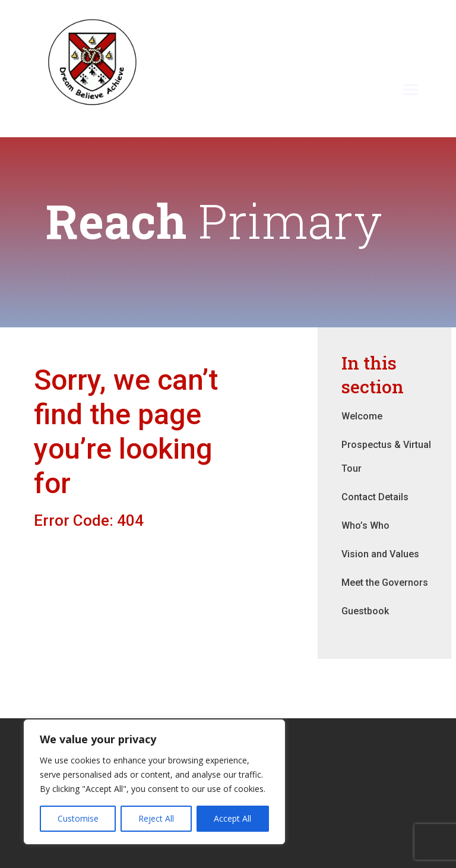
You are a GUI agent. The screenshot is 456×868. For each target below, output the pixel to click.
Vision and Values (380, 554)
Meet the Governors (385, 583)
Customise (78, 818)
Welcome (362, 416)
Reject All (156, 818)
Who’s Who (365, 525)
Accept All (232, 818)
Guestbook (365, 611)
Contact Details (375, 497)
